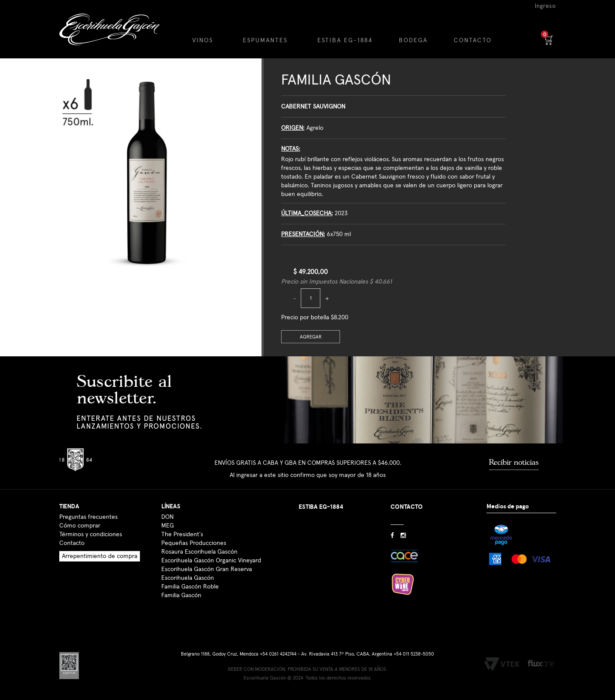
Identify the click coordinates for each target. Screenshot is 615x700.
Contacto (72, 543)
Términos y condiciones (91, 534)
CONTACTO (473, 41)
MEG (168, 526)
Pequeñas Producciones (194, 543)
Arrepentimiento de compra (100, 556)
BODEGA (413, 41)
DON (167, 517)
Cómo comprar (80, 526)
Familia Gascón (336, 80)
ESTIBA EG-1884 (345, 41)
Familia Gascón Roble (190, 587)
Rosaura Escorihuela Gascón (199, 552)
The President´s (182, 534)
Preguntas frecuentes (88, 517)
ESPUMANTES (265, 41)
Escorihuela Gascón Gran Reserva (207, 569)
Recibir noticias (514, 462)
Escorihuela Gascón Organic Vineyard (211, 561)
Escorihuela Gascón (188, 578)
